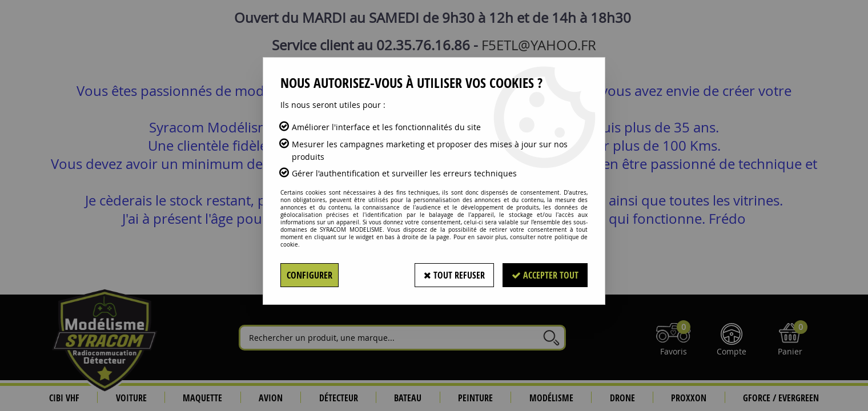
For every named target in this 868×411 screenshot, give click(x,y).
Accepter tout (545, 275)
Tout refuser (454, 275)
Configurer (310, 275)
